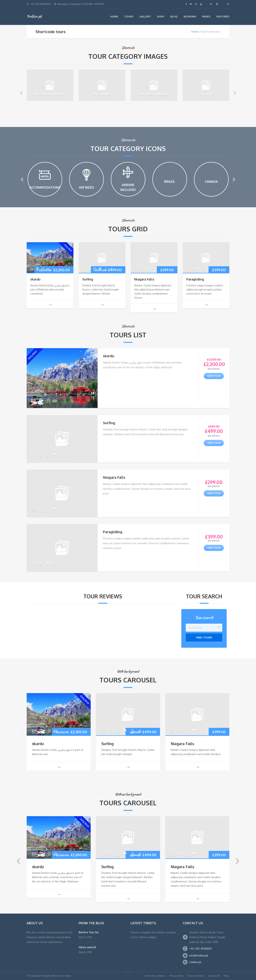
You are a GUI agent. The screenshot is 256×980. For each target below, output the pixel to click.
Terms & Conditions (155, 976)
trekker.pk (195, 962)
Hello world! (87, 947)
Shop (161, 16)
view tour (214, 376)
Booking (190, 16)
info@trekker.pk (199, 956)
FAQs (226, 976)
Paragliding (195, 279)
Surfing (88, 279)
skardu (35, 279)
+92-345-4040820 (201, 949)
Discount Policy (196, 976)
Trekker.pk (34, 16)
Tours (129, 16)
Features (223, 16)
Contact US (214, 976)
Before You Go (89, 932)
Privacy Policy (177, 976)
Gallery (145, 16)
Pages (206, 16)
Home (114, 16)
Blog (174, 16)
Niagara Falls (144, 279)
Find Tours (204, 637)
